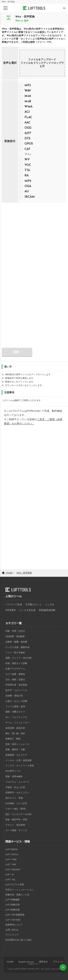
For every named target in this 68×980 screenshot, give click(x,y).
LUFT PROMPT (13, 870)
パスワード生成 (14, 605)
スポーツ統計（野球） (16, 809)
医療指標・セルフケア (16, 755)
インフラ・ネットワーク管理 (20, 766)
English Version (26, 962)
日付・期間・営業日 (15, 680)
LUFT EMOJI (12, 855)
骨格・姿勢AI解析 (14, 777)
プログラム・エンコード (17, 782)
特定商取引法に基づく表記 (18, 940)
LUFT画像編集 (13, 900)
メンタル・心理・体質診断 (18, 761)
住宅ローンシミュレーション (20, 890)
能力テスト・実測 (14, 798)
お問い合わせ (12, 930)
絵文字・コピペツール (16, 690)
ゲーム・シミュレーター (17, 723)
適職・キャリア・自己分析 (18, 658)
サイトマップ (12, 935)
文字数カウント (33, 605)
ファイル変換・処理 (15, 707)
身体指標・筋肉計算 (15, 728)
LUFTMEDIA (12, 850)
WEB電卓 (11, 610)
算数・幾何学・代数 (15, 750)
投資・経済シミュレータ (17, 744)
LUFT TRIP (11, 865)
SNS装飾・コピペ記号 (16, 804)
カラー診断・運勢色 (15, 674)
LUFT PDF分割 (13, 920)
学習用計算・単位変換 (16, 685)
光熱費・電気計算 (14, 696)
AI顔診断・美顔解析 (15, 637)
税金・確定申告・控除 (16, 820)
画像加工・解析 (13, 739)
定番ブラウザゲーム (15, 669)
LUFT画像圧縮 (13, 910)
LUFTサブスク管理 (15, 885)
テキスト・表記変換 (15, 825)
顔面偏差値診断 (47, 610)
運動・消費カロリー (15, 712)
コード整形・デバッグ (16, 831)
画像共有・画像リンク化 (17, 895)
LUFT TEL (11, 880)
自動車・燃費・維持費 (16, 642)
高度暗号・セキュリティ (17, 793)
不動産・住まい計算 (15, 788)
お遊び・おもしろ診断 (16, 701)
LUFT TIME (11, 860)
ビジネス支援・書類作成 (17, 647)
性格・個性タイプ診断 (16, 664)
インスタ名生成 (27, 610)
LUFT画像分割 (13, 905)
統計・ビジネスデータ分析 (18, 814)
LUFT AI (10, 875)
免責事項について (14, 925)
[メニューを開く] (5, 8)
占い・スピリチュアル (16, 717)
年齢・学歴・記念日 (15, 631)
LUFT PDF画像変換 (15, 915)
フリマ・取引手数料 (15, 653)
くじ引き (50, 605)
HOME (10, 962)
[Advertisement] (34, 239)
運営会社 (43, 962)
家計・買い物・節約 (15, 734)
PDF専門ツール (13, 771)
